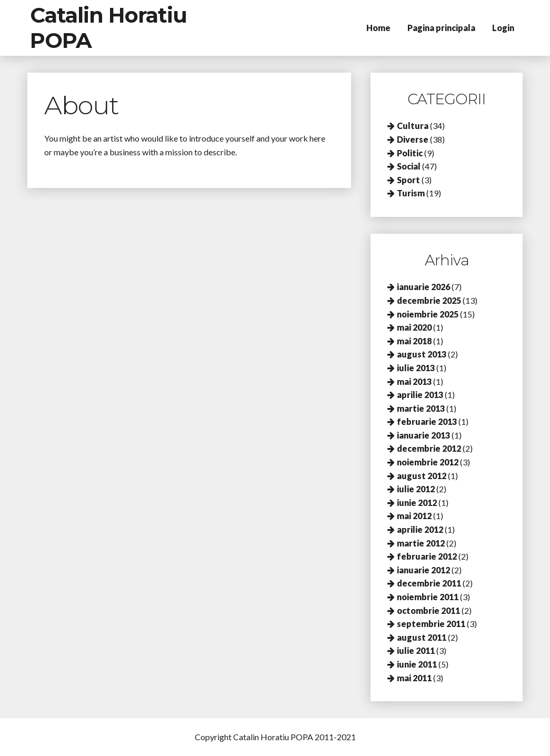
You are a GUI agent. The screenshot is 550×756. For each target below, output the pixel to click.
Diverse (413, 139)
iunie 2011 (417, 664)
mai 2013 (414, 381)
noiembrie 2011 (428, 597)
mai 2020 (414, 327)
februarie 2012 (427, 556)
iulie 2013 (416, 368)
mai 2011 (414, 678)
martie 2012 (421, 543)
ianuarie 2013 (423, 435)
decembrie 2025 (429, 300)
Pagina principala (441, 28)
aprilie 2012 (420, 529)
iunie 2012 (417, 503)
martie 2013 (421, 408)
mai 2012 (414, 516)
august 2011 (422, 637)
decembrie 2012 (429, 448)
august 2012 (422, 476)
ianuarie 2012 (423, 570)
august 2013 (422, 354)
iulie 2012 (416, 489)
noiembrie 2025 (428, 314)
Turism (411, 193)
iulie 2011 (416, 650)
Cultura (413, 126)
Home (378, 28)
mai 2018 (414, 341)
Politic (410, 153)
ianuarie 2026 (423, 287)
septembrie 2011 (431, 624)
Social (409, 166)
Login (503, 28)
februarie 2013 (427, 421)
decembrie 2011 (429, 583)
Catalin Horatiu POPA (108, 28)
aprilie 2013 (420, 395)
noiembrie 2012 (428, 462)
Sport (408, 180)
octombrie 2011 (428, 610)
